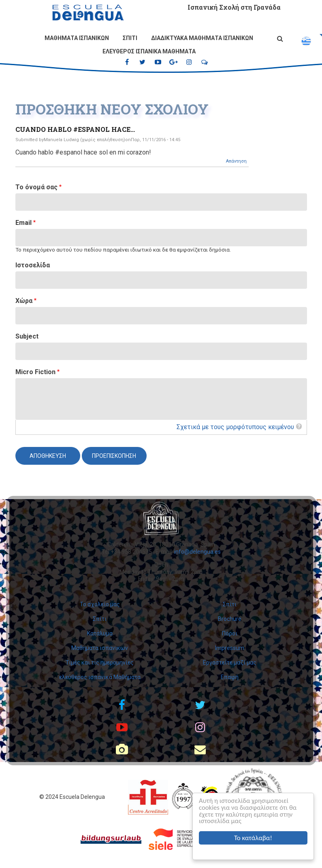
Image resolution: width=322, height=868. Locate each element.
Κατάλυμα (100, 633)
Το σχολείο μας (100, 604)
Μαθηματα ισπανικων (77, 38)
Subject (27, 336)
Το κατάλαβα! (253, 838)
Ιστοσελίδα (33, 265)
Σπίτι (130, 38)
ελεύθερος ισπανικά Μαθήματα (149, 51)
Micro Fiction (35, 372)
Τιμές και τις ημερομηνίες (100, 663)
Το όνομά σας (36, 187)
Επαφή (230, 677)
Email (23, 223)
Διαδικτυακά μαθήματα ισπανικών (202, 38)
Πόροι (230, 633)
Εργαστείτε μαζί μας (230, 663)
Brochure (230, 619)
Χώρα (24, 301)
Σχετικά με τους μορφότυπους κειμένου (235, 427)
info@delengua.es (197, 552)
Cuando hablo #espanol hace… (75, 129)
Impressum (230, 648)
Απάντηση (236, 161)
